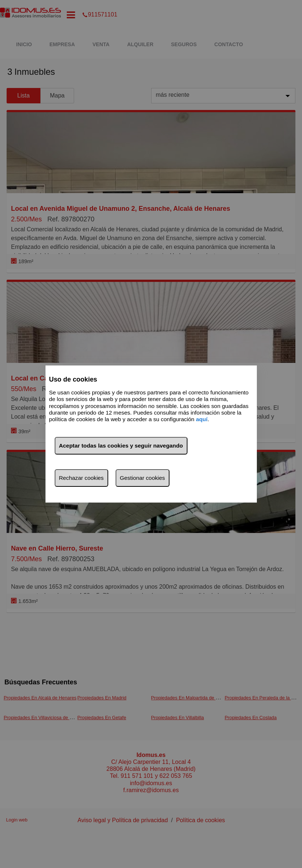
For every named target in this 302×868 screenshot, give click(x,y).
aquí (202, 420)
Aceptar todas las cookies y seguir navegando (121, 446)
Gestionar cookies (143, 478)
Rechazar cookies (81, 478)
